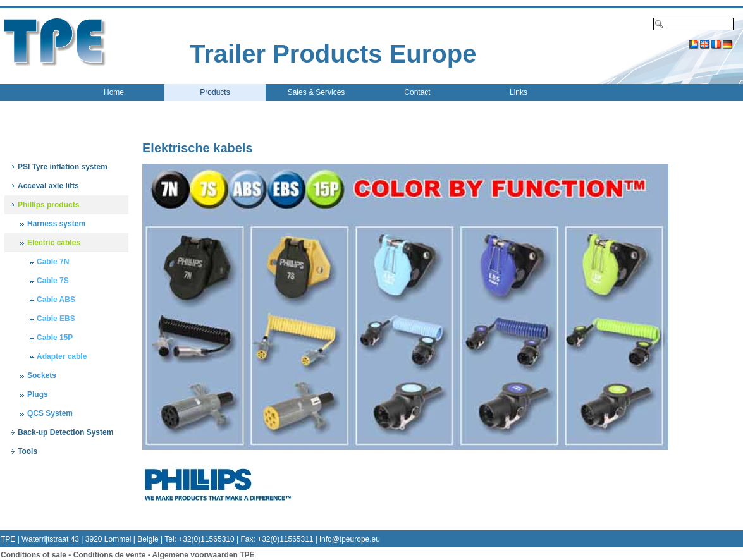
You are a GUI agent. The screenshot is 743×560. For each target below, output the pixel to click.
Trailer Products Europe (333, 54)
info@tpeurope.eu (350, 539)
